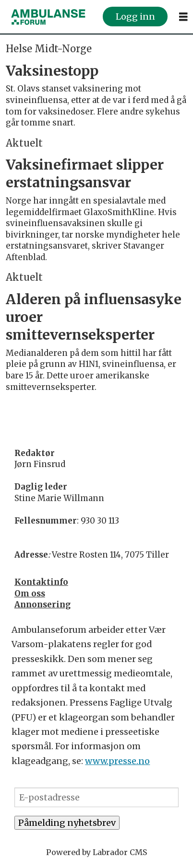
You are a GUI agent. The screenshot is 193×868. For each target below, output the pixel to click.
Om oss (30, 594)
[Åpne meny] (183, 17)
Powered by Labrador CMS (96, 852)
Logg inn (135, 17)
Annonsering (42, 605)
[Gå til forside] (48, 17)
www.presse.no (117, 761)
